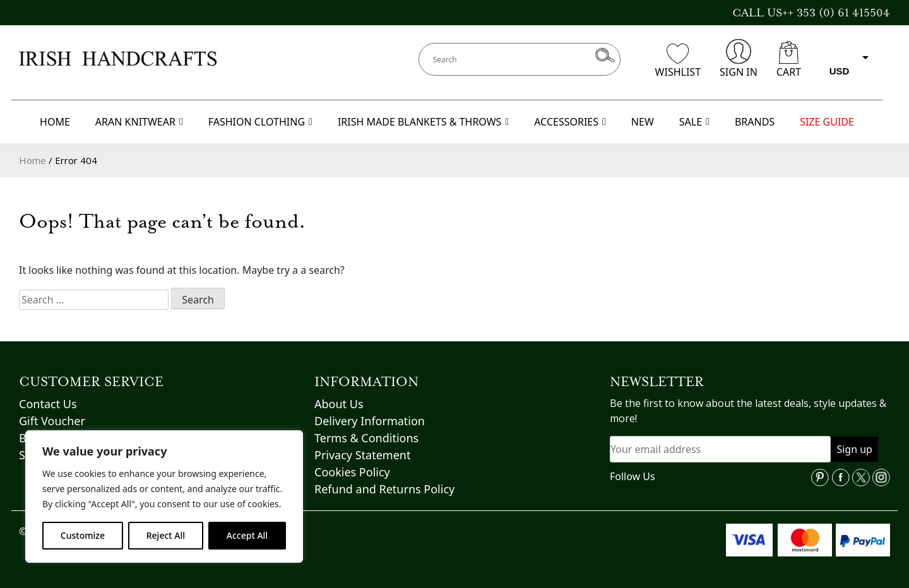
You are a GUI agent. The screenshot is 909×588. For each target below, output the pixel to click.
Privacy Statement (362, 455)
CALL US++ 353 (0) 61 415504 (811, 13)
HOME (55, 122)
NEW (643, 122)
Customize (83, 535)
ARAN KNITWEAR (139, 122)
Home (33, 160)
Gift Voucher (52, 421)
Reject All (166, 535)
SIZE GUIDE (827, 122)
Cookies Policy (352, 472)
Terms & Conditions (366, 438)
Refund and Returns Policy (384, 489)
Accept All (247, 535)
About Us (339, 404)
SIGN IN (739, 59)
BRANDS (755, 122)
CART (789, 60)
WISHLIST (678, 61)
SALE (694, 122)
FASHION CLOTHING (260, 122)
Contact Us (48, 404)
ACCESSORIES (570, 122)
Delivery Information (370, 421)
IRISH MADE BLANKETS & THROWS (423, 122)
